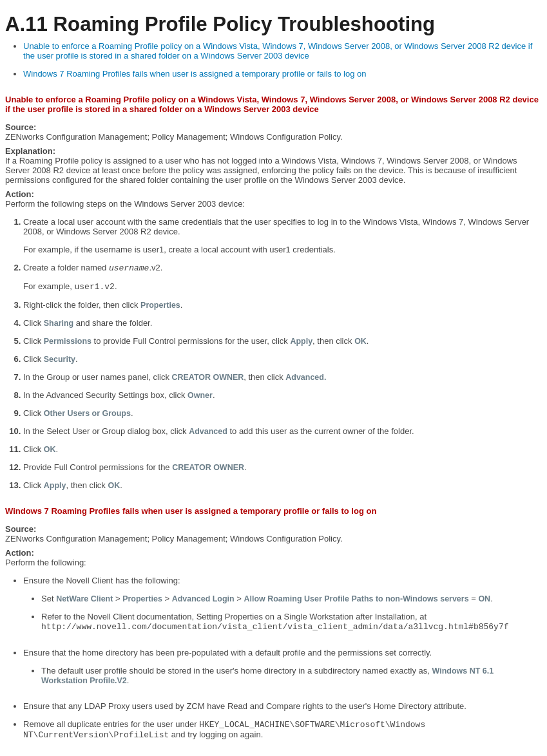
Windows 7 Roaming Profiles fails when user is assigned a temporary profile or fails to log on (195, 74)
